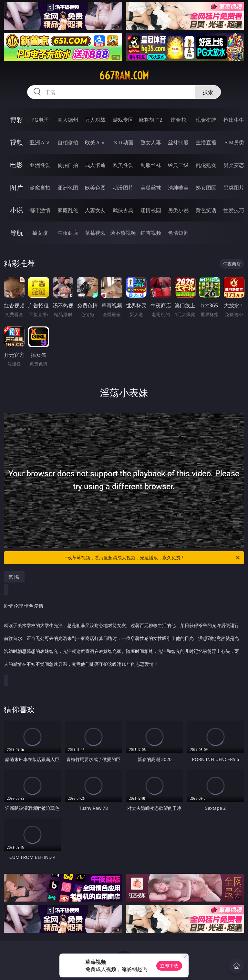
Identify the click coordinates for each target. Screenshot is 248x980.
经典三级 (178, 165)
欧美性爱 (123, 165)
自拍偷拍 (68, 142)
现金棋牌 (206, 120)
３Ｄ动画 (123, 142)
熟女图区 (206, 188)
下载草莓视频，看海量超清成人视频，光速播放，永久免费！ (152, 558)
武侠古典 (123, 210)
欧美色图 (95, 188)
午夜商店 (68, 233)
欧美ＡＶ (95, 142)
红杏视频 (151, 233)
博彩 (16, 120)
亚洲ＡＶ (40, 142)
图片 (16, 187)
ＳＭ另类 (234, 142)
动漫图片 (123, 188)
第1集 (14, 577)
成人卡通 (95, 165)
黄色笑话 (206, 210)
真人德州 (68, 120)
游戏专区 (123, 120)
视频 (16, 142)
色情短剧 (178, 233)
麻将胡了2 (151, 120)
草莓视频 (95, 233)
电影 (16, 165)
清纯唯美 (178, 188)
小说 (16, 210)
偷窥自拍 (40, 188)
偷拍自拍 (68, 165)
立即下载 (169, 966)
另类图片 (234, 188)
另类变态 (234, 165)
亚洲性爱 (40, 165)
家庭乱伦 (68, 210)
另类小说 (178, 210)
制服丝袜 (151, 165)
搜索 (208, 92)
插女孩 (40, 233)
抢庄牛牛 (234, 120)
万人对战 (95, 120)
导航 (16, 233)
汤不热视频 (123, 233)
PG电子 (40, 120)
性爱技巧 (234, 210)
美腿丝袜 (151, 188)
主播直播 (206, 142)
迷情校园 (151, 210)
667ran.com (124, 76)
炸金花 (178, 120)
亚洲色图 (68, 188)
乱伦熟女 (206, 165)
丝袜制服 (178, 142)
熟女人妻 (151, 142)
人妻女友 (95, 210)
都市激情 (40, 210)
